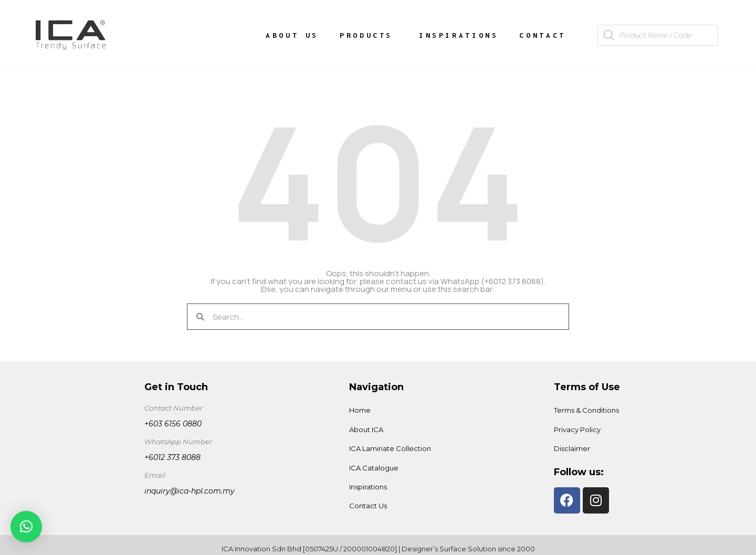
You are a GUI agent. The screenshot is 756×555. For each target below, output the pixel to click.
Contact (542, 35)
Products (369, 35)
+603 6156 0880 (173, 424)
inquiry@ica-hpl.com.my (190, 491)
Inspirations (459, 35)
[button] (26, 527)
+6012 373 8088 (172, 457)
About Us (292, 35)
